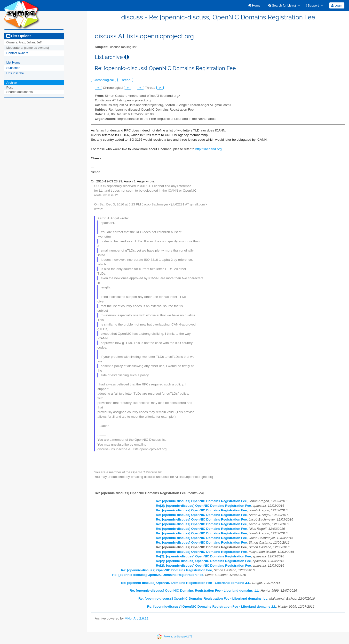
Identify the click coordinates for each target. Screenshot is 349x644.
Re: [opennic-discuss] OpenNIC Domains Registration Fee (201, 501)
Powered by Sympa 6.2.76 (178, 637)
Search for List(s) (282, 5)
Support (312, 5)
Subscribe (13, 68)
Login (337, 5)
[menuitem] (254, 5)
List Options (19, 36)
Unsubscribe (15, 73)
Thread (125, 80)
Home (254, 5)
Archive (12, 83)
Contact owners (17, 53)
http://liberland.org (209, 149)
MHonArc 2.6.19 (136, 618)
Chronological (104, 80)
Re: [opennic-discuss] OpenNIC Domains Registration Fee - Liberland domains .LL (186, 583)
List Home (13, 62)
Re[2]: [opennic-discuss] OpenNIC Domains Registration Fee (203, 506)
